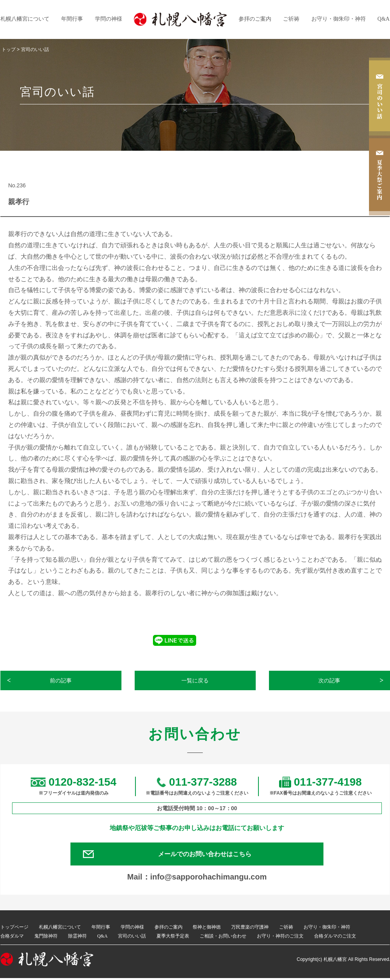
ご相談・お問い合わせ (223, 938)
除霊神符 (77, 938)
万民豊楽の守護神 (250, 929)
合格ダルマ (12, 938)
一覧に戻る (195, 680)
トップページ (14, 929)
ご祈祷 (291, 19)
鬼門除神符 (46, 938)
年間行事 (72, 19)
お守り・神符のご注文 (280, 938)
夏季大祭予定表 (173, 938)
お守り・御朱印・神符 (339, 19)
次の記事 (330, 680)
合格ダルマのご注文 (335, 938)
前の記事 (61, 680)
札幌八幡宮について (25, 19)
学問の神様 (109, 19)
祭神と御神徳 (207, 929)
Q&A (384, 19)
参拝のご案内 (255, 19)
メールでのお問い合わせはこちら (207, 855)
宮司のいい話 (132, 938)
